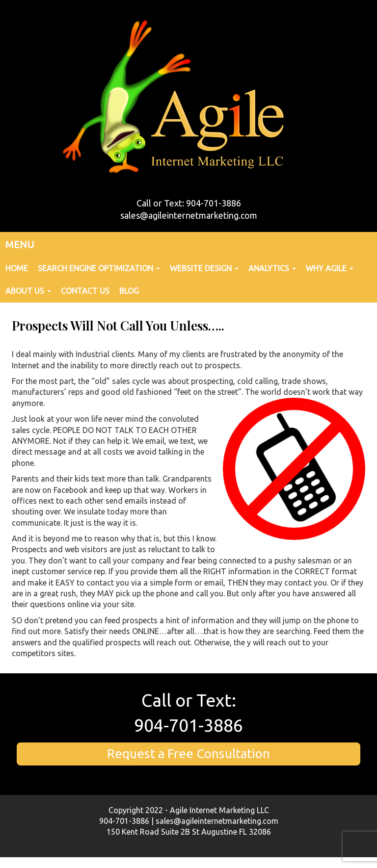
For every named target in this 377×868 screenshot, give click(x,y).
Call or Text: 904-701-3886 (189, 203)
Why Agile (330, 268)
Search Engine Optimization (99, 268)
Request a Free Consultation (188, 753)
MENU (20, 244)
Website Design (204, 268)
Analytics (272, 268)
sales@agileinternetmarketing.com (189, 215)
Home (17, 268)
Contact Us (85, 291)
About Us (28, 291)
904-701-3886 (188, 725)
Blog (129, 291)
